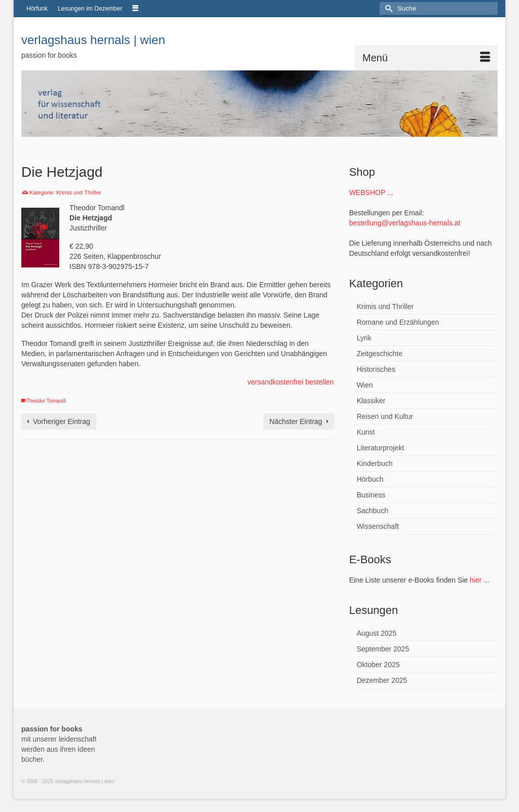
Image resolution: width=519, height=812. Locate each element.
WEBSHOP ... (371, 192)
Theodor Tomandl (46, 401)
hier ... (480, 580)
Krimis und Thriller (79, 192)
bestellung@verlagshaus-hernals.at (405, 223)
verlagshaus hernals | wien (93, 40)
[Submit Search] (387, 8)
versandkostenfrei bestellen (290, 382)
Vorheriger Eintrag (62, 421)
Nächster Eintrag (295, 421)
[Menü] (426, 58)
